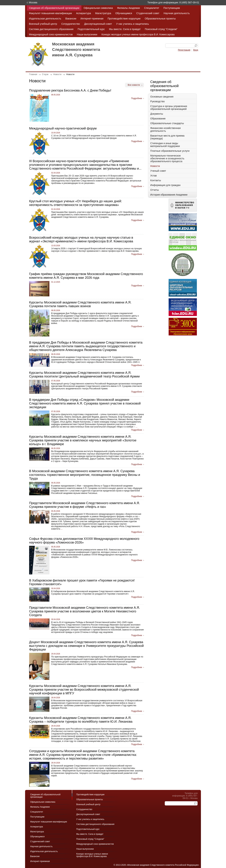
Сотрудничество (71, 24)
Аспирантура (84, 13)
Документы (157, 114)
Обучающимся (124, 13)
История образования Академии (169, 195)
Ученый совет (158, 171)
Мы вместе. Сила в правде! (125, 29)
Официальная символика (98, 8)
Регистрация (184, 50)
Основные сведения (162, 97)
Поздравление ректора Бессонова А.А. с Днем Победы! (70, 90)
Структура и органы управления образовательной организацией (169, 108)
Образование (158, 119)
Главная (33, 74)
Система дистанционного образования (51, 29)
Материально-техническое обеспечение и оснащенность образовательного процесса (167, 158)
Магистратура (103, 13)
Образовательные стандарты (167, 123)
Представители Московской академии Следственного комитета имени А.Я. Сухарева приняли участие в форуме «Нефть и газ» (85, 505)
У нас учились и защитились (133, 24)
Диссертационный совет (98, 24)
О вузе (45, 74)
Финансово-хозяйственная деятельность (165, 129)
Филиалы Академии (128, 8)
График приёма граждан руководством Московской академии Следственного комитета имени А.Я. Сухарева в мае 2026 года (86, 276)
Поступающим (172, 8)
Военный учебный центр (43, 24)
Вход (196, 50)
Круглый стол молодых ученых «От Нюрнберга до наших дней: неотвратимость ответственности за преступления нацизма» (76, 203)
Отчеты (154, 190)
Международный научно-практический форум (63, 128)
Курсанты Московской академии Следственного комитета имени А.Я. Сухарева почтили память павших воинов (80, 304)
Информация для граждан (165, 185)
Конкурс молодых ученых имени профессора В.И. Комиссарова (138, 34)
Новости (57, 74)
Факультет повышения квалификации (50, 13)
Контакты (156, 180)
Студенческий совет (148, 13)
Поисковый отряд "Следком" (161, 29)
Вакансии (71, 19)
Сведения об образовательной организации (54, 8)
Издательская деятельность (45, 19)
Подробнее (137, 98)
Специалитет (152, 8)
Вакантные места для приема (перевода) (167, 137)
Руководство (157, 101)
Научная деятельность (177, 13)
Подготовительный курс (91, 29)
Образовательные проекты (160, 19)
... (136, 427)
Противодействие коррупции (124, 19)
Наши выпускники (87, 34)
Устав (153, 176)
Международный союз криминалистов (51, 34)
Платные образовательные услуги (170, 151)
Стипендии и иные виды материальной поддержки (165, 145)
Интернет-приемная (92, 19)
